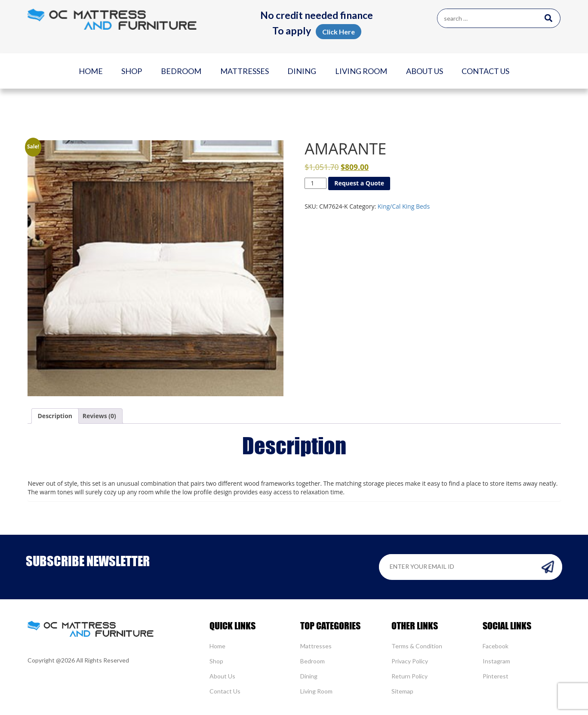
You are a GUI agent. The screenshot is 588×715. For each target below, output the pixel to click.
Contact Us (485, 71)
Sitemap (402, 691)
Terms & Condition (417, 646)
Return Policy (409, 676)
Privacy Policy (410, 661)
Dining (302, 71)
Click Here (339, 32)
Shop (132, 71)
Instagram (496, 661)
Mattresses (245, 71)
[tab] (55, 416)
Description (55, 416)
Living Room (361, 71)
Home (91, 71)
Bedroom (181, 71)
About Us (425, 71)
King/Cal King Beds (404, 206)
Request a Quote (359, 183)
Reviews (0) (99, 416)
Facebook (496, 646)
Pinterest (496, 676)
